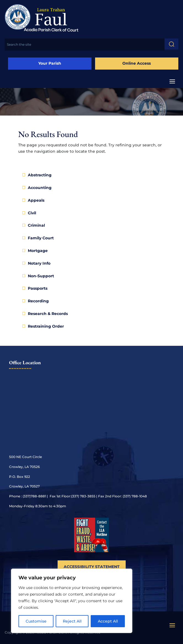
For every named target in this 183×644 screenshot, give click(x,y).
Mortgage (38, 251)
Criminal (36, 225)
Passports (38, 288)
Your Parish (50, 63)
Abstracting (40, 175)
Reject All (72, 621)
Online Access (137, 63)
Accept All (108, 621)
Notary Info (39, 263)
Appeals (36, 200)
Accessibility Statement (92, 567)
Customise (36, 621)
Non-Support (41, 276)
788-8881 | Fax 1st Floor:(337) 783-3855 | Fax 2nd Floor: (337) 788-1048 (89, 496)
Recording (38, 301)
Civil (32, 213)
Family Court (41, 238)
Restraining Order (46, 326)
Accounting (40, 188)
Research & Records (48, 314)
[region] (72, 601)
